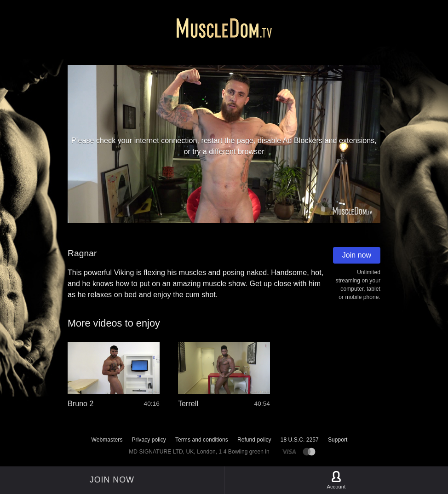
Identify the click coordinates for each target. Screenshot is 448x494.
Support (338, 440)
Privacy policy (149, 440)
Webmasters (107, 440)
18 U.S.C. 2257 (300, 440)
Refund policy (254, 440)
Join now (357, 255)
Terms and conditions (202, 440)
